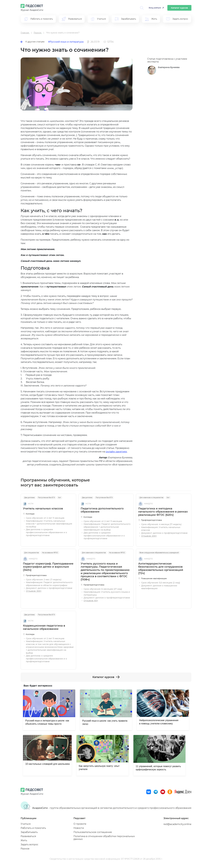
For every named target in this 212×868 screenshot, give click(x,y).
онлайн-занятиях (116, 452)
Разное (25, 849)
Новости (79, 828)
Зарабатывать (29, 832)
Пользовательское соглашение (93, 832)
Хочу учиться (155, 8)
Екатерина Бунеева (169, 67)
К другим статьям (33, 42)
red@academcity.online (177, 824)
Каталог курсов (179, 8)
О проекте (80, 824)
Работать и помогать (33, 828)
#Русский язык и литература (66, 42)
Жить (24, 840)
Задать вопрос (29, 845)
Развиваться (28, 836)
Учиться (26, 824)
